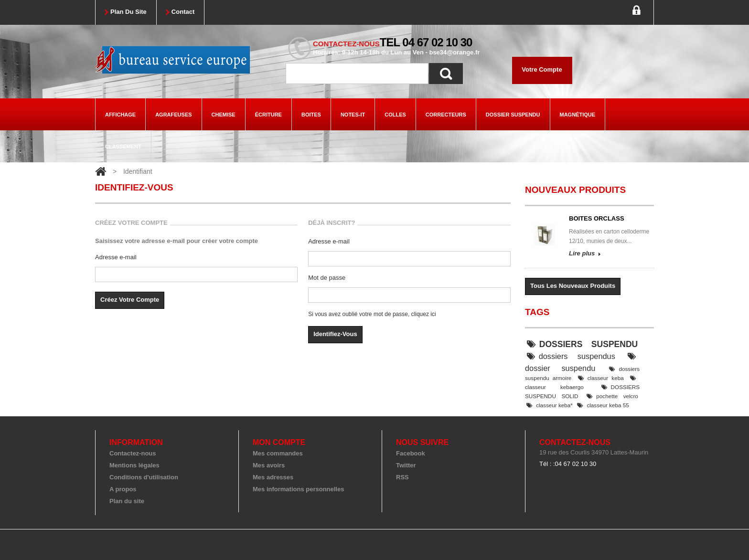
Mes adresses (273, 477)
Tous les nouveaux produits (573, 286)
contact (183, 12)
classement (123, 147)
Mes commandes (278, 453)
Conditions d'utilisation (144, 477)
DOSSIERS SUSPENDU (583, 344)
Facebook (411, 453)
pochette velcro (612, 396)
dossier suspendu (513, 115)
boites (311, 115)
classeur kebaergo (581, 383)
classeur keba (601, 378)
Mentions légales (134, 465)
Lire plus (582, 253)
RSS (402, 477)
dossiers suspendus (571, 356)
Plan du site (127, 501)
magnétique (578, 115)
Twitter (406, 465)
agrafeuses (173, 115)
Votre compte (542, 69)
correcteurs (446, 115)
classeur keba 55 (603, 405)
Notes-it (353, 115)
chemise (224, 115)
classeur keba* (550, 405)
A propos (123, 489)
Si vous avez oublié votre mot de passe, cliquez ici (372, 314)
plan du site (128, 12)
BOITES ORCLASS (597, 218)
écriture (268, 115)
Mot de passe (327, 278)
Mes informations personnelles (298, 489)
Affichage (120, 115)
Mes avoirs (269, 465)
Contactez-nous (133, 453)
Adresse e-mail (116, 257)
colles (395, 115)
